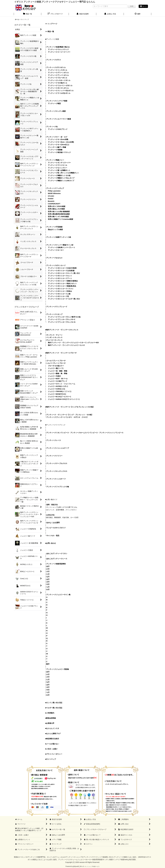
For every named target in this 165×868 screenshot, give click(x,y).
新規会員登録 (51, 718)
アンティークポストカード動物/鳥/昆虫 (62, 286)
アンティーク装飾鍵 (55, 150)
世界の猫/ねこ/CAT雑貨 (56, 209)
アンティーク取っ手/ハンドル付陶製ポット (63, 173)
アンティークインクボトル (58, 70)
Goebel (51, 199)
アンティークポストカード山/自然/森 (61, 271)
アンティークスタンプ (54, 314)
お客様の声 (50, 723)
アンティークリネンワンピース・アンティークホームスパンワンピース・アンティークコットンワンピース (85, 433)
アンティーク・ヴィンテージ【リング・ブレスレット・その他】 (70, 415)
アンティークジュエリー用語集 (58, 669)
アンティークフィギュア (55, 188)
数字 (48, 664)
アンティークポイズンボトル (58, 88)
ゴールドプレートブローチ (56, 361)
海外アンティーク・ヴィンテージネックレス (62, 330)
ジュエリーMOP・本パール (58, 379)
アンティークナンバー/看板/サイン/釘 (60, 245)
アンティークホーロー (56, 250)
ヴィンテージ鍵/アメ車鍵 (57, 147)
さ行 (48, 571)
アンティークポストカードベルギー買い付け (64, 299)
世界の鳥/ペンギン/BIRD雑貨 (58, 217)
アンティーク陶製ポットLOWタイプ (61, 181)
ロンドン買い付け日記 (54, 703)
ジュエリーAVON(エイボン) (58, 386)
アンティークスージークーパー (59, 52)
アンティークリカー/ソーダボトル (60, 85)
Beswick (51, 201)
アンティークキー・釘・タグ (57, 137)
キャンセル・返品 (53, 536)
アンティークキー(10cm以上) (58, 145)
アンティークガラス (54, 60)
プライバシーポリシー (54, 754)
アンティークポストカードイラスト (61, 289)
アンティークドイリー (54, 456)
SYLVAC (51, 196)
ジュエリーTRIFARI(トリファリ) (60, 391)
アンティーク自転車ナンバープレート (62, 247)
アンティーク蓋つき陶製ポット (59, 170)
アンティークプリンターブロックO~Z (62, 319)
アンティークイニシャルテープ (58, 448)
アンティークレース (54, 440)
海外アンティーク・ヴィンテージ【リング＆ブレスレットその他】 (70, 407)
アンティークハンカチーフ (56, 479)
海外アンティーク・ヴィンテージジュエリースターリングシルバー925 (73, 343)
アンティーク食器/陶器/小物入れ (58, 47)
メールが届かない (53, 744)
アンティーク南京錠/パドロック (59, 152)
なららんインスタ (53, 728)
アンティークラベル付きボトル (59, 93)
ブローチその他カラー (56, 366)
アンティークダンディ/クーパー (59, 163)
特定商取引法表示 (53, 739)
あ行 (48, 566)
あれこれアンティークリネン (57, 553)
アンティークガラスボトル (56, 67)
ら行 (48, 587)
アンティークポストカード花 (58, 296)
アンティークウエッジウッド (58, 49)
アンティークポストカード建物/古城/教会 (63, 281)
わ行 (48, 589)
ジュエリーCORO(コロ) (56, 389)
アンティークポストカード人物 (59, 294)
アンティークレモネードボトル (59, 80)
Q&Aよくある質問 (53, 523)
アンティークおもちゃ (54, 258)
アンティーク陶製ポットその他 (59, 175)
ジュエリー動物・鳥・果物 (58, 373)
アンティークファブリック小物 (58, 487)
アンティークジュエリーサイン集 (58, 595)
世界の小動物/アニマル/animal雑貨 (60, 219)
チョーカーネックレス (54, 340)
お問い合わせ (51, 543)
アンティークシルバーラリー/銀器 (59, 119)
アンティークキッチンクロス (57, 471)
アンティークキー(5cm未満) (58, 139)
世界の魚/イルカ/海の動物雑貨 (59, 212)
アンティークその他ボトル (58, 83)
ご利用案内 (50, 713)
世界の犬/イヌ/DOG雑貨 (57, 206)
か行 (48, 569)
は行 (48, 579)
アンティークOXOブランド (58, 129)
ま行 (48, 582)
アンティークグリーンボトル (58, 73)
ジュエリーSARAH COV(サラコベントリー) (64, 399)
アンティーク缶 (52, 127)
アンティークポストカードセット (60, 276)
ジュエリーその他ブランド (58, 381)
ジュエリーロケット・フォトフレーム (62, 384)
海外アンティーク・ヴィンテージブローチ (61, 353)
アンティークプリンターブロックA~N (62, 322)
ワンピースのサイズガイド (56, 528)
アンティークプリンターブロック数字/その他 (64, 317)
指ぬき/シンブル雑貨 (55, 229)
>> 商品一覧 (50, 31)
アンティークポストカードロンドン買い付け (64, 273)
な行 (48, 577)
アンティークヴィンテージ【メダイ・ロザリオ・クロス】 (67, 417)
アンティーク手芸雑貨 (54, 227)
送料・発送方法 (52, 505)
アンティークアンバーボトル (58, 75)
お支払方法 (50, 515)
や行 (48, 584)
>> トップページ (51, 24)
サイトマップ (51, 759)
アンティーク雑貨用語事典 (56, 564)
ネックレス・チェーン (54, 335)
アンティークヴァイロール (58, 165)
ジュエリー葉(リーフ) (56, 368)
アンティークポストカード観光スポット (62, 283)
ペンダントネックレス (54, 337)
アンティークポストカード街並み (60, 291)
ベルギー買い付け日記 (54, 708)
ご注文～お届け (52, 749)
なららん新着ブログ (53, 734)
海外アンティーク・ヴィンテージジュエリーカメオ (66, 345)
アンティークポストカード (56, 265)
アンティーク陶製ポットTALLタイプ (61, 178)
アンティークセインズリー (58, 168)
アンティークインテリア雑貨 (57, 101)
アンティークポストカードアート (60, 278)
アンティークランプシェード (57, 307)
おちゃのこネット (79, 866)
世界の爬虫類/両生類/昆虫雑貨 (59, 214)
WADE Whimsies (54, 193)
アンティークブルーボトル (58, 78)
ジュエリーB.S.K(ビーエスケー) (59, 397)
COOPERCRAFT (54, 204)
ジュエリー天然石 (54, 376)
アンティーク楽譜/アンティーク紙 (59, 237)
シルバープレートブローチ (56, 363)
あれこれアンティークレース (57, 559)
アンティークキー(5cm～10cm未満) (61, 142)
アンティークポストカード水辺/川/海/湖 (62, 268)
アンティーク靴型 (54, 103)
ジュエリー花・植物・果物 (58, 371)
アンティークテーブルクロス (57, 463)
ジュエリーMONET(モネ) (57, 394)
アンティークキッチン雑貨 (56, 111)
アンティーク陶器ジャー (55, 160)
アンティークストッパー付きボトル (61, 91)
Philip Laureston (54, 191)
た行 (48, 574)
